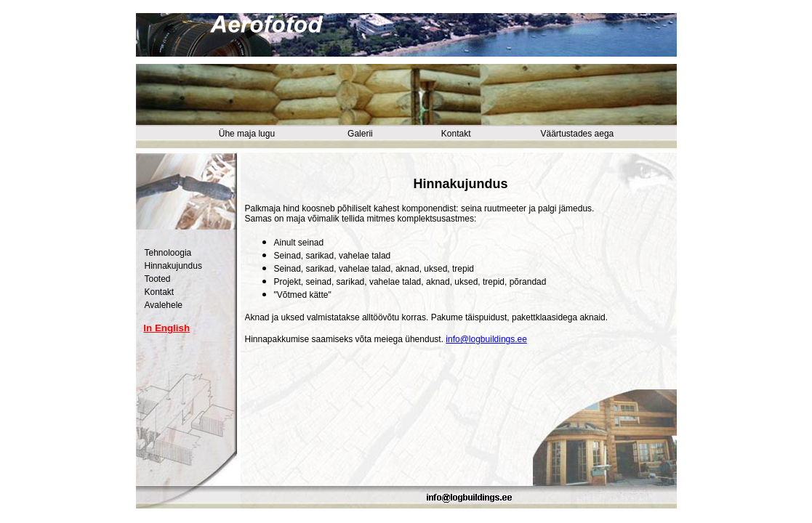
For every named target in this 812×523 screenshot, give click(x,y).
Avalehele (164, 305)
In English (166, 328)
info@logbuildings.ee (486, 339)
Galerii (360, 134)
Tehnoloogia (168, 253)
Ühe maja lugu (247, 134)
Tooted (158, 279)
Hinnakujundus (173, 266)
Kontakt (456, 134)
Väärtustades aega (578, 134)
